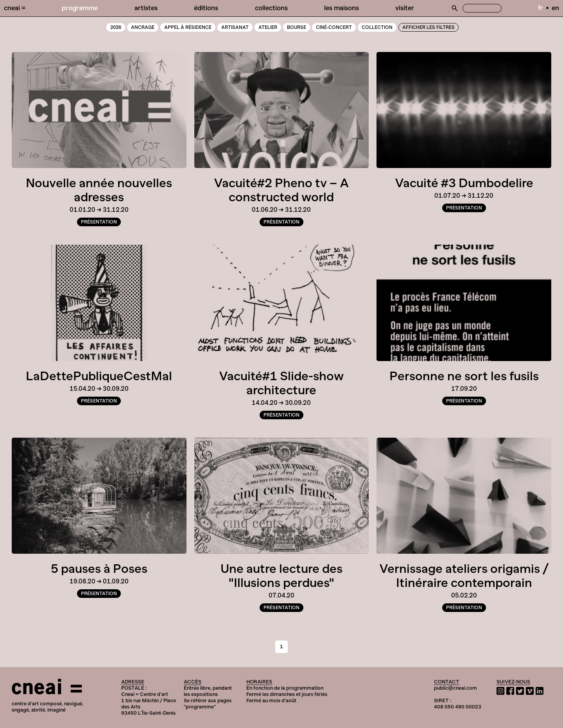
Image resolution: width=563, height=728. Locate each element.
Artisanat (235, 27)
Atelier (268, 27)
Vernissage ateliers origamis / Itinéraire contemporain (464, 576)
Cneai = (15, 8)
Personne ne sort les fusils (464, 376)
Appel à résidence (188, 27)
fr (541, 8)
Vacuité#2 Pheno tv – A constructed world (281, 190)
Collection (377, 27)
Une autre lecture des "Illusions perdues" (281, 576)
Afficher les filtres (429, 27)
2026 (116, 27)
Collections (271, 8)
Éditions (206, 8)
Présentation (99, 222)
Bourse (297, 27)
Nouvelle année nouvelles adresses (99, 190)
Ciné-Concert (334, 27)
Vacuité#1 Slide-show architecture (281, 383)
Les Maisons (342, 8)
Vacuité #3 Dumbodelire (464, 183)
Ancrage (143, 27)
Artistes (146, 8)
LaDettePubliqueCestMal (99, 376)
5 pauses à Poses (99, 569)
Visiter (405, 8)
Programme (80, 8)
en (555, 8)
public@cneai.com (455, 688)
